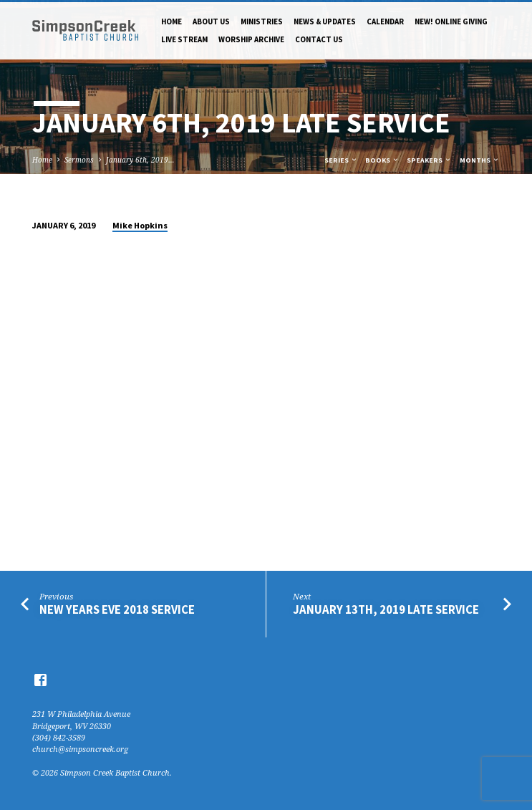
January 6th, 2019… (140, 160)
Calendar (385, 21)
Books (382, 160)
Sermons (79, 160)
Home (171, 21)
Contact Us (319, 39)
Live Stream (184, 39)
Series (341, 160)
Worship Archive (251, 39)
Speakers (429, 160)
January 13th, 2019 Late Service (386, 610)
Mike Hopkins (140, 225)
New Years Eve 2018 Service (117, 610)
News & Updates (325, 21)
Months (480, 160)
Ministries (262, 21)
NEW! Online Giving (451, 21)
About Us (211, 21)
